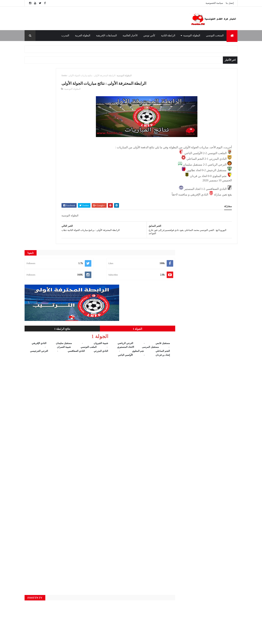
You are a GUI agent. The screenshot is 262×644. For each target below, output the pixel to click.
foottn (106, 76)
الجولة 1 (74, 147)
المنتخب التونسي (215, 35)
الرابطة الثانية (168, 35)
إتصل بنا (230, 3)
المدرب (65, 35)
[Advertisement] (102, 18)
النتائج (100, 609)
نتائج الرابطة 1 (41, 147)
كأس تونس (149, 35)
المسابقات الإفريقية (106, 35)
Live (100, 566)
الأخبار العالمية (130, 35)
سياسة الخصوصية (214, 3)
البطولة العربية (83, 35)
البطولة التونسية (192, 35)
